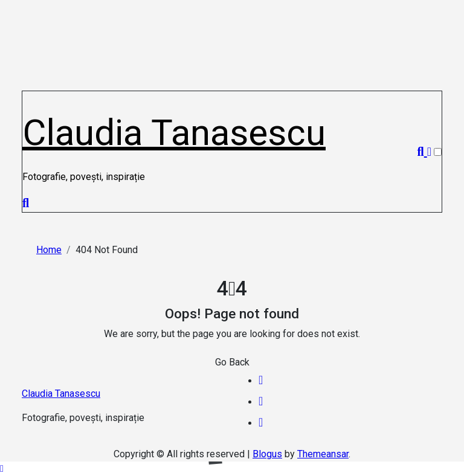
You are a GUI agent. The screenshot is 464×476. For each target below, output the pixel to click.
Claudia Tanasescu (174, 133)
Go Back (232, 362)
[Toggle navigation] (29, 97)
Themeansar (323, 454)
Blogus (267, 454)
